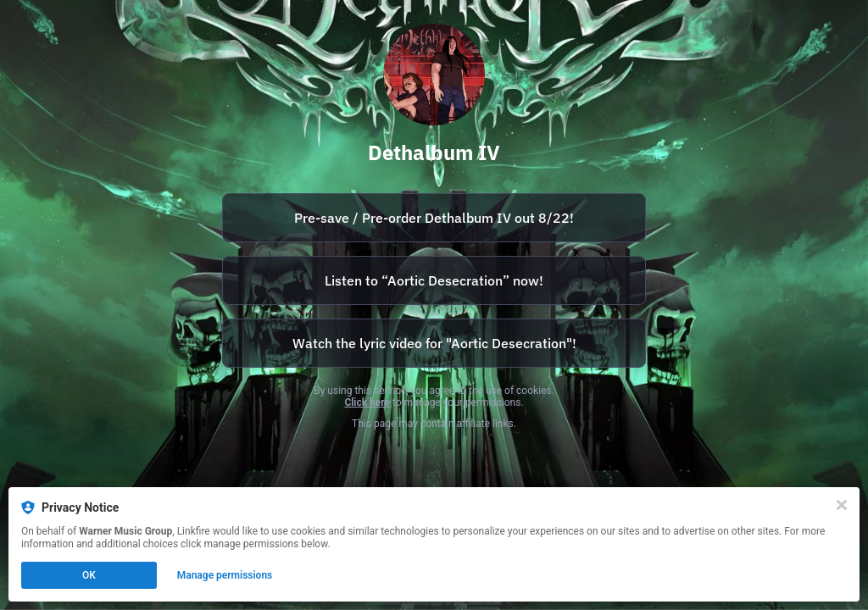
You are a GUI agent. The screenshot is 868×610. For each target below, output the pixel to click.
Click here (367, 402)
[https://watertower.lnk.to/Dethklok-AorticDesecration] (434, 280)
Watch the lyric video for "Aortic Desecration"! (434, 343)
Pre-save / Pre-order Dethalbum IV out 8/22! (434, 218)
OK (89, 575)
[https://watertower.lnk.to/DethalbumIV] (434, 218)
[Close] (842, 505)
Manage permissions (225, 575)
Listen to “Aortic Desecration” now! (434, 280)
